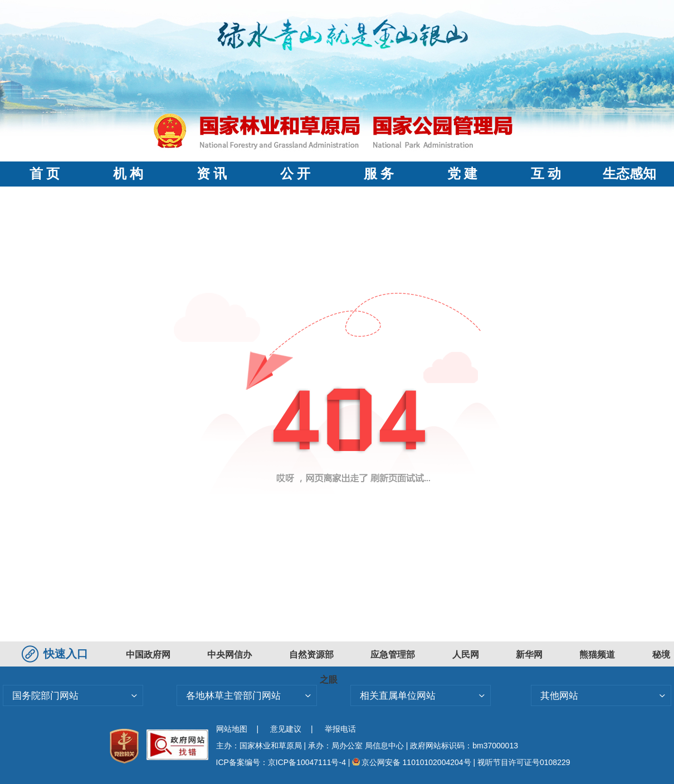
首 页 (45, 174)
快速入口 (56, 654)
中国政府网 (148, 655)
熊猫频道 (597, 655)
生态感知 (629, 174)
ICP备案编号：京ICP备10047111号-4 (282, 762)
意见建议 (286, 729)
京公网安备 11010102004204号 (411, 762)
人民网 (466, 655)
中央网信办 (229, 655)
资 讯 (212, 174)
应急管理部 (393, 655)
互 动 (546, 174)
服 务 (379, 174)
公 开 (295, 174)
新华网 (529, 655)
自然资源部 (311, 655)
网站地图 (232, 729)
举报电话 (340, 729)
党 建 (462, 174)
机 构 (128, 174)
